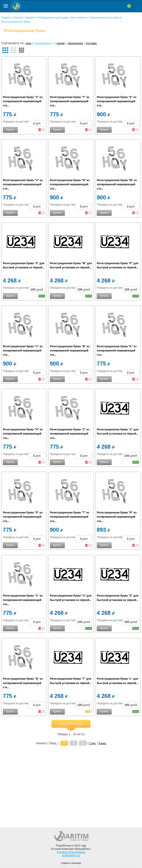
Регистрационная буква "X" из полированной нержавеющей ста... (23, 101)
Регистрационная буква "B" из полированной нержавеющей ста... (70, 351)
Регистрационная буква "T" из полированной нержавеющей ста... (70, 517)
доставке (91, 43)
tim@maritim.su (71, 855)
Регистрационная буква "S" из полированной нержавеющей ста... (117, 101)
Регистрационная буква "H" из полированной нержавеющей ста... (23, 434)
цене (28, 43)
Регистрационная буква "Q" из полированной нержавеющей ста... (23, 683)
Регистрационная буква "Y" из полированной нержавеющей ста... (70, 101)
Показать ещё (71, 724)
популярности (43, 43)
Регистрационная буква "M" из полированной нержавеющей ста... (117, 184)
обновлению (75, 43)
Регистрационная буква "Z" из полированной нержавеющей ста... (70, 434)
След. (93, 743)
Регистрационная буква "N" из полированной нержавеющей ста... (70, 184)
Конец (102, 743)
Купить (10, 130)
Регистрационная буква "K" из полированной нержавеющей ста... (117, 351)
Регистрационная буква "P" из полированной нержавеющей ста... (23, 517)
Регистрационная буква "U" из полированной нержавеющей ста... (23, 184)
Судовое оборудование (71, 852)
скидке (61, 43)
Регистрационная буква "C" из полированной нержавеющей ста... (23, 351)
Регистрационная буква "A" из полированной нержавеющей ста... (23, 600)
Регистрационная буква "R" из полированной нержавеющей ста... (117, 517)
